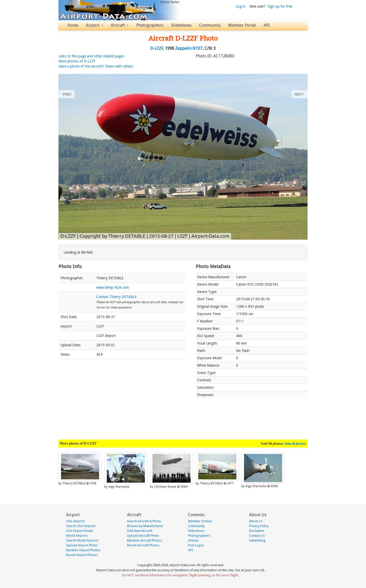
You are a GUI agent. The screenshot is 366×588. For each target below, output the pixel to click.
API (267, 25)
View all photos (295, 444)
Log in (240, 6)
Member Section (200, 521)
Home (73, 25)
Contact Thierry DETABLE (117, 297)
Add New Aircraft (140, 531)
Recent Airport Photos (82, 555)
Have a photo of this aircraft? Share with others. (96, 66)
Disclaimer (257, 531)
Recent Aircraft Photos (143, 545)
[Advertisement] (122, 397)
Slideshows (181, 25)
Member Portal (242, 25)
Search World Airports (82, 540)
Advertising (257, 540)
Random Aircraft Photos (144, 540)
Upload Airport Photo (82, 545)
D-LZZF (157, 48)
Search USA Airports (81, 526)
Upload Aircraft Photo (143, 536)
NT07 (197, 48)
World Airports (77, 536)
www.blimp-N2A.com (113, 287)
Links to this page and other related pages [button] (91, 56)
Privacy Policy (259, 526)
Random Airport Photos (83, 550)
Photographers (150, 25)
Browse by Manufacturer (145, 526)
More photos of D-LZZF (77, 61)
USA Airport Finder (80, 531)
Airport (95, 25)
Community (210, 25)
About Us (256, 521)
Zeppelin (183, 48)
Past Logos (196, 545)
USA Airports (75, 521)
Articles (193, 540)
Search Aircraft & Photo (144, 521)
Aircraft (120, 25)
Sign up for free (280, 6)
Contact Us (257, 536)
